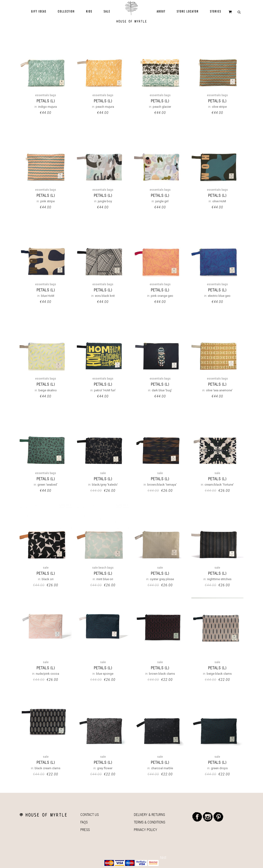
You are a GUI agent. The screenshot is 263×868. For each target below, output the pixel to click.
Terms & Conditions (150, 822)
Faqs (84, 822)
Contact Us (90, 815)
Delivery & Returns (149, 815)
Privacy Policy (146, 830)
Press (85, 830)
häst (163, 857)
